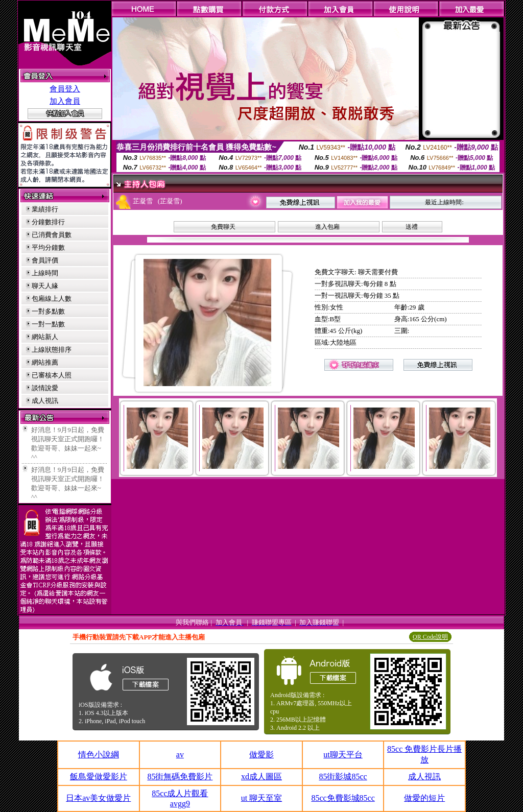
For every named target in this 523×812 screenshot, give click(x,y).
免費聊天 (223, 227)
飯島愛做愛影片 (99, 777)
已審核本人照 (52, 375)
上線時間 (45, 273)
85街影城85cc (343, 777)
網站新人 (45, 337)
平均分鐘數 (48, 247)
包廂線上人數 (52, 298)
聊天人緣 (45, 286)
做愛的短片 (424, 798)
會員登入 (65, 89)
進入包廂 (327, 227)
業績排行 (45, 209)
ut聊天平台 (343, 755)
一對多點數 (48, 311)
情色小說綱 (99, 755)
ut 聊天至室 (261, 798)
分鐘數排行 (48, 222)
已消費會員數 (52, 235)
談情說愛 (45, 388)
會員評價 (45, 260)
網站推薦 (45, 362)
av (180, 755)
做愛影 (261, 755)
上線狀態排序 (52, 350)
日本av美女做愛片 (98, 798)
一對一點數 (48, 324)
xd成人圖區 (261, 777)
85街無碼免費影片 (180, 777)
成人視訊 (45, 401)
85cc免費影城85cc (343, 798)
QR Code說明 (430, 637)
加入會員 (65, 101)
